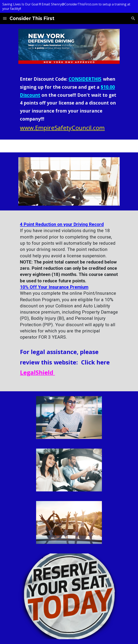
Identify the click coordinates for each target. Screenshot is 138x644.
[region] (69, 6)
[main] (69, 104)
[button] (5, 18)
